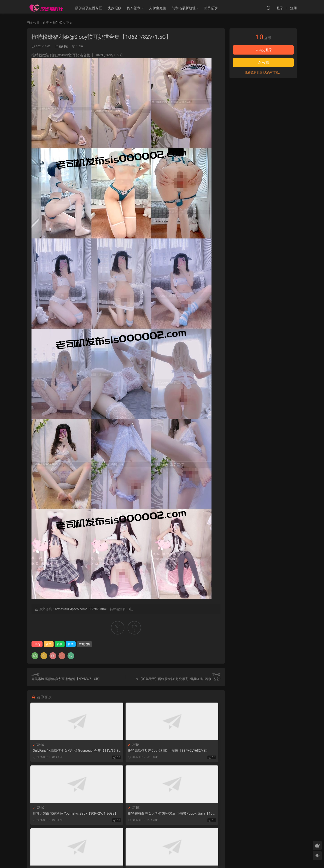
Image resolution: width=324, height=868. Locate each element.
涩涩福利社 (46, 8)
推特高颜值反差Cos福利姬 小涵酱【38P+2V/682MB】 (124, 751)
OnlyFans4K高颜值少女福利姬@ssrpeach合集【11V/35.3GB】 (61, 751)
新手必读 (211, 8)
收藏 (263, 63)
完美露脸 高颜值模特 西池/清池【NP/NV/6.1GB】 (66, 679)
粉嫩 (71, 644)
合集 (49, 644)
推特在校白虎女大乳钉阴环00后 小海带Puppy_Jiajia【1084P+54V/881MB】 (61, 814)
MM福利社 (162, 857)
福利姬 (63, 46)
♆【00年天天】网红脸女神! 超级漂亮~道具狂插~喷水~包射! (178, 679)
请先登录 (263, 50)
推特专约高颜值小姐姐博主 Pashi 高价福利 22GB (125, 814)
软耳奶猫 (84, 644)
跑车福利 (134, 8)
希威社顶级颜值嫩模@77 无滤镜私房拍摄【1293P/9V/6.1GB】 (190, 814)
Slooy (37, 644)
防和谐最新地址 (184, 8)
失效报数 (115, 8)
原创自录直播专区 (88, 8)
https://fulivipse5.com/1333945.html (81, 609)
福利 (60, 644)
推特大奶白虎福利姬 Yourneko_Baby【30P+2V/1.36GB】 (190, 751)
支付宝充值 (158, 8)
